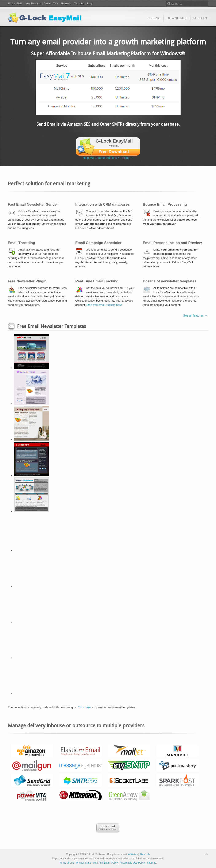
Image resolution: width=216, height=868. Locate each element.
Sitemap (152, 863)
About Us (145, 854)
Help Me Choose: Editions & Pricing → (108, 158)
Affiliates (133, 854)
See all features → (195, 315)
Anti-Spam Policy (108, 863)
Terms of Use (67, 863)
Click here (84, 707)
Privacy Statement (86, 863)
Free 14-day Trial (108, 827)
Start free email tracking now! (104, 305)
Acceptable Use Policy (132, 863)
